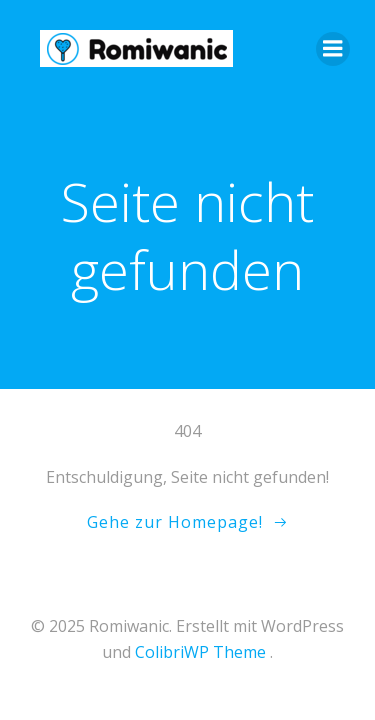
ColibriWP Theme (200, 652)
